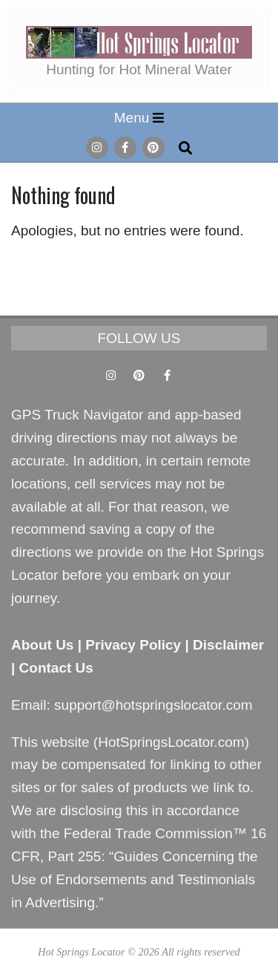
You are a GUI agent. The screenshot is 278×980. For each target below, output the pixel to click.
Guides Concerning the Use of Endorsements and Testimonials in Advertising (135, 879)
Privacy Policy (133, 645)
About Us (42, 645)
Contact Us (56, 668)
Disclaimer (228, 645)
